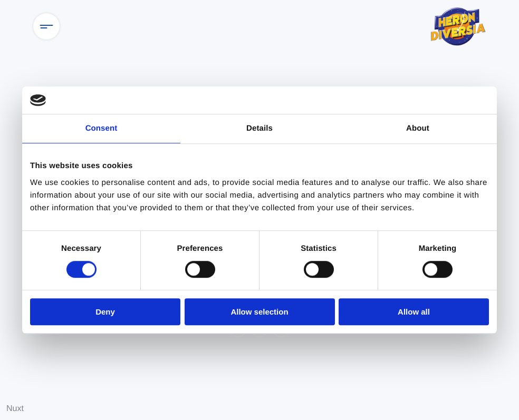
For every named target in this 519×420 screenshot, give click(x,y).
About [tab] (418, 128)
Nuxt (15, 409)
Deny (105, 312)
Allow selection (259, 312)
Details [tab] (259, 128)
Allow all (414, 312)
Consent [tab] (102, 128)
